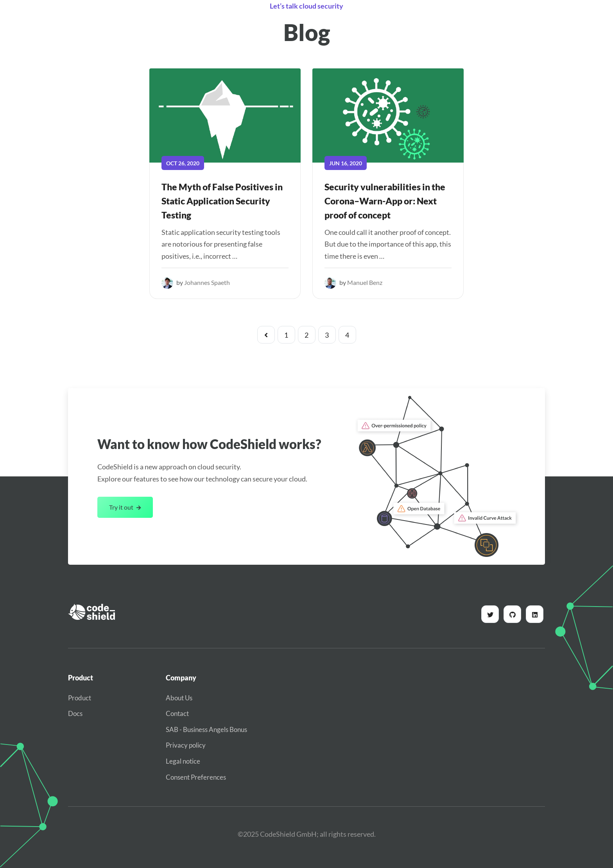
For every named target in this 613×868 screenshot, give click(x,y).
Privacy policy (186, 745)
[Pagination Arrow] (266, 335)
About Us (179, 698)
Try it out (125, 507)
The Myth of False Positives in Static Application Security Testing (222, 201)
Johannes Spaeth (207, 282)
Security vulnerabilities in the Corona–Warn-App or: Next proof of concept (385, 201)
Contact (177, 713)
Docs (75, 713)
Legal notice (183, 761)
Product (80, 698)
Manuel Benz (365, 282)
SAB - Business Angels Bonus (206, 729)
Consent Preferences (196, 777)
